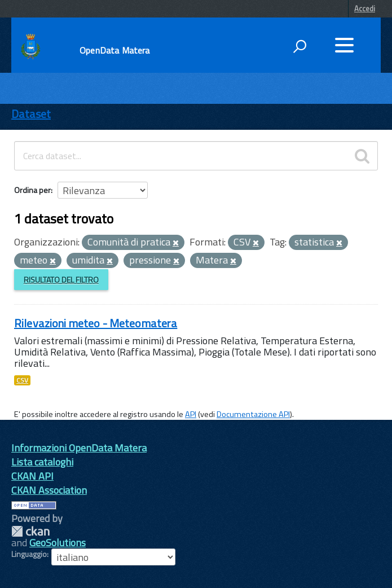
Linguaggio (29, 554)
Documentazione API (253, 414)
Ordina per (32, 190)
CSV (22, 380)
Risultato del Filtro (61, 280)
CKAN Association (49, 490)
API (191, 414)
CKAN (30, 531)
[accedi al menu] (344, 45)
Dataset (31, 114)
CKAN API (32, 476)
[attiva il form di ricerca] (299, 46)
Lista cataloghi (42, 462)
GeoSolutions (58, 543)
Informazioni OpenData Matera (79, 448)
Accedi (365, 8)
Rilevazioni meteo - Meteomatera (96, 323)
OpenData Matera (114, 50)
